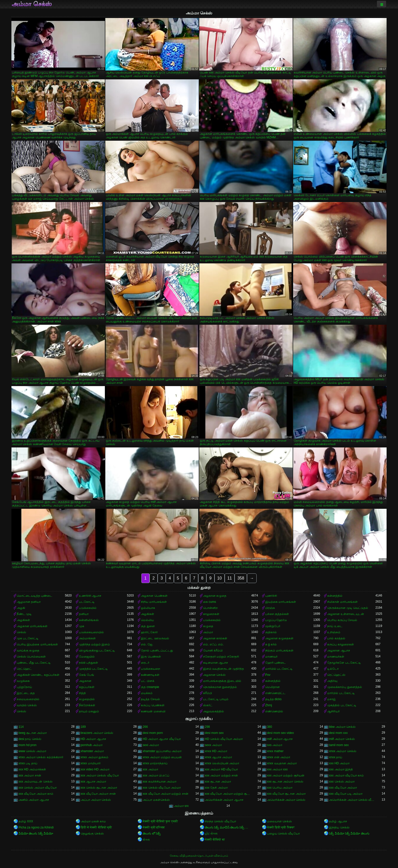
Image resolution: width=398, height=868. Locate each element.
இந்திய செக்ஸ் (339, 827)
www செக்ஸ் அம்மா (32, 751)
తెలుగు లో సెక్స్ (152, 834)
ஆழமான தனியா (29, 602)
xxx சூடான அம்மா (218, 782)
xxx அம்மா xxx (277, 769)
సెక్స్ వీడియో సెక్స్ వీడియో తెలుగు (349, 834)
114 (21, 727)
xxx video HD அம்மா (95, 769)
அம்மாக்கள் (87, 638)
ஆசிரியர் (333, 711)
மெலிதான (272, 687)
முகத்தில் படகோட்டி (93, 669)
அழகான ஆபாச (338, 650)
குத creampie (150, 687)
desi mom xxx (338, 733)
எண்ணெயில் (274, 711)
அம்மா (208, 632)
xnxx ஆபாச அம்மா (218, 757)
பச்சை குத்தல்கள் (277, 614)
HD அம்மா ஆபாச (93, 739)
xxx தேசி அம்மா (216, 788)
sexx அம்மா (213, 745)
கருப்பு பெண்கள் (153, 705)
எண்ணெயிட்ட (275, 693)
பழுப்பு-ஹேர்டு (276, 620)
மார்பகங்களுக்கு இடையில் (222, 681)
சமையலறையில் (28, 699)
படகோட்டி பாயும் (216, 699)
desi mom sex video (280, 733)
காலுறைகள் (211, 614)
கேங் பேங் (87, 675)
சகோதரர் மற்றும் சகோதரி (221, 657)
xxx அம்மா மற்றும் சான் (221, 775)
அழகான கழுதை (215, 596)
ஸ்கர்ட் (208, 705)
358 (241, 578)
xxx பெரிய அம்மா (280, 788)
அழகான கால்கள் (215, 638)
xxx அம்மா (150, 769)
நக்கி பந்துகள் (88, 663)
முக (82, 626)
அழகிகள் (147, 614)
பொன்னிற (210, 608)
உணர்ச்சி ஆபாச (90, 596)
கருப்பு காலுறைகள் (340, 644)
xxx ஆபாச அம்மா (94, 782)
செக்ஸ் (21, 632)
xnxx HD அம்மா (216, 751)
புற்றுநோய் (24, 687)
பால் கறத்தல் (336, 638)
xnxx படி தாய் (28, 763)
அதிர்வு (332, 681)
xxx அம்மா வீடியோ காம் (346, 775)
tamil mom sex (339, 745)
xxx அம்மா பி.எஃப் (156, 775)
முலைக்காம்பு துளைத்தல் (344, 687)
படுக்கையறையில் (91, 632)
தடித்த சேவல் (150, 699)
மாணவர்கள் (336, 657)
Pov (268, 675)
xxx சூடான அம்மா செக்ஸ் (285, 782)
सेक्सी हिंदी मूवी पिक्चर (281, 827)
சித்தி (82, 693)
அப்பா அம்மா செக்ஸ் (96, 800)
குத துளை (148, 626)
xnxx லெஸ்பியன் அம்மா (222, 763)
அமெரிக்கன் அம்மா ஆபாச (224, 800)
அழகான (85, 681)
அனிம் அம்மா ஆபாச (34, 800)
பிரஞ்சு (270, 608)
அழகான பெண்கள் (154, 596)
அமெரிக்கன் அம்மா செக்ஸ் (286, 800)
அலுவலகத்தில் (213, 711)
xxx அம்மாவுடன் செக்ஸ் (36, 782)
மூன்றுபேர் (273, 626)
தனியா (84, 614)
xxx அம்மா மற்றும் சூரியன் (286, 775)
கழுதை (208, 626)
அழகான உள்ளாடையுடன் (345, 614)
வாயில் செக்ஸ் (27, 705)
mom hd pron (28, 745)
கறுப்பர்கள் (87, 687)
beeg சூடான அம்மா (33, 733)
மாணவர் (271, 657)
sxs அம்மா (275, 745)
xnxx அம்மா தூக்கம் (95, 757)
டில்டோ (333, 669)
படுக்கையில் (88, 608)
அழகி (21, 608)
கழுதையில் (87, 699)
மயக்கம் (147, 693)
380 (270, 727)
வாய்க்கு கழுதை (28, 650)
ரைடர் (145, 663)
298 (207, 727)
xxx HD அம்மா (339, 763)
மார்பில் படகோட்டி (279, 669)
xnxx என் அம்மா (279, 757)
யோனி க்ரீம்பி (213, 650)
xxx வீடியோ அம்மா (343, 788)
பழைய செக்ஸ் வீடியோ (284, 834)
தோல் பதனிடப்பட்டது (157, 650)
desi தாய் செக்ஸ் (30, 739)
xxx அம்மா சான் (30, 775)
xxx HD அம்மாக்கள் (32, 769)
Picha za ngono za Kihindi (36, 827)
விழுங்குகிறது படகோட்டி (97, 650)
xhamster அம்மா (92, 751)
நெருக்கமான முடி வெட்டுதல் (348, 608)
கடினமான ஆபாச (215, 663)
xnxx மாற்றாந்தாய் (155, 763)
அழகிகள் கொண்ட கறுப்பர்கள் (38, 675)
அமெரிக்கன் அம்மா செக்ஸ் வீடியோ (352, 800)
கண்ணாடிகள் (150, 675)
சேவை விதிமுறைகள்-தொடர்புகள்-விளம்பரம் (199, 856)
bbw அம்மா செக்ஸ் (342, 727)
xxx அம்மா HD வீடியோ (221, 769)
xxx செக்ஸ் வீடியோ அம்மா (162, 788)
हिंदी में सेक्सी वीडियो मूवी (96, 827)
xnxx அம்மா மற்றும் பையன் (162, 757)
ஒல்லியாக (148, 608)
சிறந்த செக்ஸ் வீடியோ (220, 821)
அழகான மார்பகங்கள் (32, 626)
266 (145, 727)
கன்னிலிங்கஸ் (89, 620)
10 (220, 578)
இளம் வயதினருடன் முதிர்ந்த (223, 669)
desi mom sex (214, 733)
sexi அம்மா (151, 745)
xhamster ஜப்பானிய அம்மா (162, 751)
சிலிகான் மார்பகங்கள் (342, 602)
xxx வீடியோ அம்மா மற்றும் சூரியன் (228, 794)
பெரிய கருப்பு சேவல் (342, 620)
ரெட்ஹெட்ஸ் (336, 675)
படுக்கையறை (151, 669)
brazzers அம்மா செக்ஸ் (97, 733)
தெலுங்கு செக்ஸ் (92, 834)
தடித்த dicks (273, 699)
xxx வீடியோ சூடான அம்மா (286, 794)
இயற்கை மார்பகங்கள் (281, 602)
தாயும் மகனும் (89, 711)
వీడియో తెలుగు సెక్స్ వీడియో (36, 834)
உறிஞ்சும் (334, 632)
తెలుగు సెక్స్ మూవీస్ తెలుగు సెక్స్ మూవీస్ (228, 827)
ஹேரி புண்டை (276, 663)
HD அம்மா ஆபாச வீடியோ (162, 739)
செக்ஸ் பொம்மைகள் (31, 657)
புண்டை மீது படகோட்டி (34, 663)
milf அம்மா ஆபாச (280, 739)
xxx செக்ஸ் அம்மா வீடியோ (38, 788)
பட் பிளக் (147, 681)
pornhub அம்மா (92, 745)
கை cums (210, 602)
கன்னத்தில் (335, 596)
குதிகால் (271, 632)
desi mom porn (153, 733)
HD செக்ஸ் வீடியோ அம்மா (224, 739)
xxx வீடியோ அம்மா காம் (36, 794)
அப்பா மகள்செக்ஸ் (156, 800)
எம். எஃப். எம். (213, 644)
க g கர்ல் (271, 644)
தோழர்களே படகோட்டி (344, 663)
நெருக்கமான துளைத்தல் (220, 687)
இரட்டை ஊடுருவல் (155, 638)
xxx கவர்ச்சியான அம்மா (160, 782)
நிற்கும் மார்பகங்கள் (279, 650)
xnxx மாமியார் (91, 763)
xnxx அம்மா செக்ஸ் (343, 751)
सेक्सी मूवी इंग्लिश (154, 827)
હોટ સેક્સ (211, 834)
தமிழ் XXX (26, 821)
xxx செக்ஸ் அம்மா (342, 782)
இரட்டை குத (26, 693)
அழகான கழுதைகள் (279, 638)
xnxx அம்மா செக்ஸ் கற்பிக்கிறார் (41, 757)
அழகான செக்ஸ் (214, 675)
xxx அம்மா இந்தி (341, 769)
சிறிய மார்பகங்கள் (154, 602)
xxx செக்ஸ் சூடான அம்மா (99, 788)
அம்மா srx (181, 806)
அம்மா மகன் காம (93, 821)
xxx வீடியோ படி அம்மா (346, 794)
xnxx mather (275, 751)
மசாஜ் (331, 699)
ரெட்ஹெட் (24, 669)
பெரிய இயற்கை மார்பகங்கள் (37, 644)
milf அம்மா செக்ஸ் (342, 739)
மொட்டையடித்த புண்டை (35, 596)
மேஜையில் (87, 657)
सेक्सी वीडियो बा (215, 840)
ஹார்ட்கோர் (149, 632)
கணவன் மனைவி (153, 711)
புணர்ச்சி (271, 596)
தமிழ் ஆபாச (338, 821)
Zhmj (269, 705)
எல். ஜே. (147, 644)
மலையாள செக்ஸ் (279, 821)
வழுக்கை (23, 681)
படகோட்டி (87, 602)
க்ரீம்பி (208, 693)
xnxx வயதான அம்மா (282, 763)
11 (230, 578)
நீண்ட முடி (24, 614)
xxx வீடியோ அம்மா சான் (98, 794)
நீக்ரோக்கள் (87, 705)
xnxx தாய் (336, 757)
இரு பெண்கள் (151, 657)
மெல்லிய (147, 620)
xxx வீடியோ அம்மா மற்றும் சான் (165, 794)
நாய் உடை (335, 626)
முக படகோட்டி (28, 638)
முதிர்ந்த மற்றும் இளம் (95, 644)
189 (83, 727)
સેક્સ (146, 840)
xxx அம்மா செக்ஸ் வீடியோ (100, 775)
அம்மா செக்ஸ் (32, 4)
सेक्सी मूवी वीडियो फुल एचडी (160, 821)
